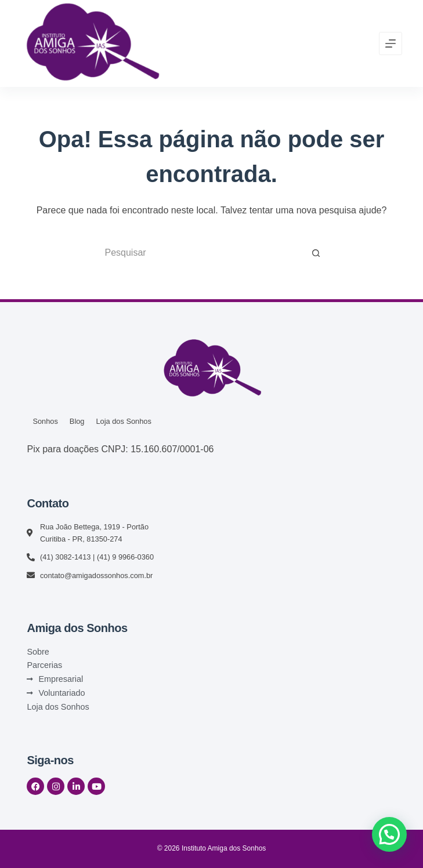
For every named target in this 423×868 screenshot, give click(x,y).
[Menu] (391, 43)
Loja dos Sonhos (123, 421)
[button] (389, 834)
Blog (77, 421)
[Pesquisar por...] (200, 253)
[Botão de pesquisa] (316, 253)
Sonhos (45, 421)
